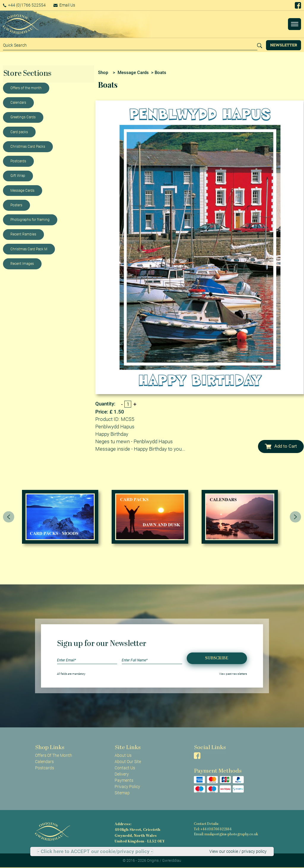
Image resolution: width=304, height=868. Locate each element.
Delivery (122, 774)
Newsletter (284, 45)
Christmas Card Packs (28, 147)
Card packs (19, 132)
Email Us (66, 5)
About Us (123, 755)
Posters (16, 205)
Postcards (18, 161)
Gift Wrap (18, 176)
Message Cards (22, 191)
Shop (103, 73)
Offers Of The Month (54, 755)
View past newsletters (233, 674)
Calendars (18, 103)
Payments (124, 780)
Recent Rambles (23, 234)
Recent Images (22, 264)
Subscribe (217, 658)
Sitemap (122, 793)
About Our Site (128, 762)
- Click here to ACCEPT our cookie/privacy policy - (95, 852)
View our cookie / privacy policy (238, 851)
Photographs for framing (30, 220)
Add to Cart (281, 446)
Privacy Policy (127, 787)
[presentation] (9, 517)
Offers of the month (26, 88)
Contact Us (125, 768)
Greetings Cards (23, 117)
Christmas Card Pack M (29, 249)
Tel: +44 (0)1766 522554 (213, 830)
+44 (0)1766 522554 (25, 5)
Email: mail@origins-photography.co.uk (225, 835)
